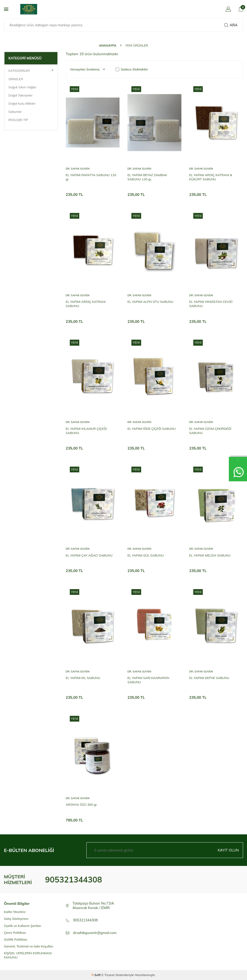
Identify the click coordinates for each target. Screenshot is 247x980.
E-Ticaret (108, 975)
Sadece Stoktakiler (132, 69)
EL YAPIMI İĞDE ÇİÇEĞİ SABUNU (152, 429)
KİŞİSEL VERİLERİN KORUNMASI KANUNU (28, 955)
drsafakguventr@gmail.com (95, 933)
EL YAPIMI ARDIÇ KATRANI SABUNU (86, 304)
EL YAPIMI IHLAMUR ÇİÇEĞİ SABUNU (86, 431)
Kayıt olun (228, 850)
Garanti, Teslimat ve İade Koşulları (29, 946)
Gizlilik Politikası (16, 939)
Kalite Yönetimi (15, 912)
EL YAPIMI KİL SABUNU (83, 678)
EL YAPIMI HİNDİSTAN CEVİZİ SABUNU (211, 304)
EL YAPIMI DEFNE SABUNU (209, 678)
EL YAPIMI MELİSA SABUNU (210, 555)
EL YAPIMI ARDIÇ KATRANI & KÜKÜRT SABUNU (211, 177)
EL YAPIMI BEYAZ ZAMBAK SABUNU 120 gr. (147, 177)
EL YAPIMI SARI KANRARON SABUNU (148, 680)
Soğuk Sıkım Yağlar (22, 87)
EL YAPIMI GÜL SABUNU (146, 555)
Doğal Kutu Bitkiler (22, 103)
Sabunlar (15, 112)
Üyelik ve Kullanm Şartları (23, 926)
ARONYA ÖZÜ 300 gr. (82, 805)
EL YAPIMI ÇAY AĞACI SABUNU (89, 555)
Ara (231, 25)
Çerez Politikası (15, 933)
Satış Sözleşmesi (16, 919)
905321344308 (73, 880)
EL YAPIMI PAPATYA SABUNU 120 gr (91, 177)
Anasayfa (108, 45)
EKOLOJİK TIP (18, 120)
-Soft (97, 975)
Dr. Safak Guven (78, 169)
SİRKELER (16, 79)
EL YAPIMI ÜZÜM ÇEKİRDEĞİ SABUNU (210, 431)
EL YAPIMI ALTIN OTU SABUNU (150, 302)
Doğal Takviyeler (21, 95)
